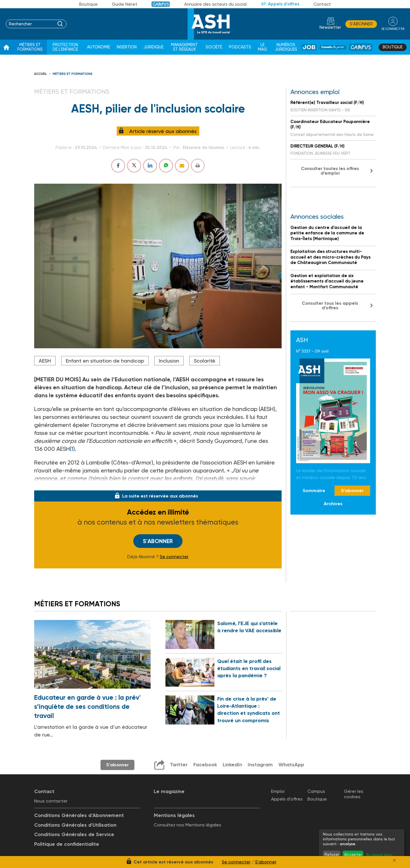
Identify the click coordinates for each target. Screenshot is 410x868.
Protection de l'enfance (65, 47)
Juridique (153, 47)
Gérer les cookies (354, 794)
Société (214, 47)
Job (309, 47)
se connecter (393, 29)
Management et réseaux (184, 47)
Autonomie (99, 47)
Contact (322, 4)
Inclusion (169, 361)
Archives (333, 504)
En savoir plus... (380, 855)
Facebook (205, 765)
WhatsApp (291, 765)
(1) (72, 449)
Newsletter (330, 27)
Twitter (179, 765)
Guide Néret (125, 4)
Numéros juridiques (286, 47)
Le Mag (263, 47)
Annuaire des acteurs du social (215, 4)
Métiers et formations (30, 47)
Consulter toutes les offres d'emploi (330, 171)
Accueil (41, 74)
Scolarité (205, 361)
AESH (45, 361)
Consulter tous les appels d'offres (330, 305)
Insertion (127, 47)
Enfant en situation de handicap (105, 361)
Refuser (332, 854)
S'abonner (361, 24)
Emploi (278, 791)
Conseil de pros (333, 47)
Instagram (260, 765)
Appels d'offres (284, 4)
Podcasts (240, 47)
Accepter (353, 854)
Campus (161, 4)
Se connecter (174, 557)
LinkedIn (232, 765)
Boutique (88, 4)
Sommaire (314, 491)
